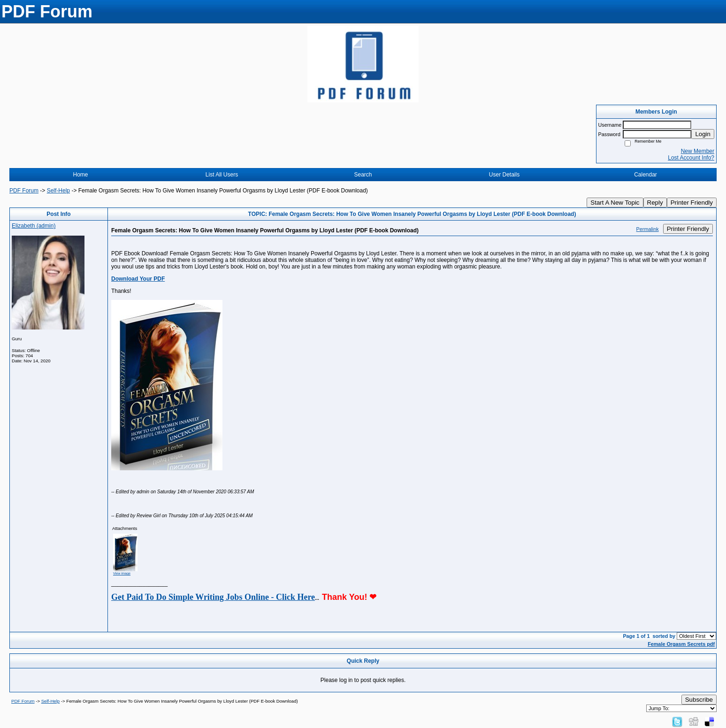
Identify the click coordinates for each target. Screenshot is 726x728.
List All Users (222, 175)
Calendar (646, 175)
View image (122, 573)
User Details (504, 175)
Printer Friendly (692, 203)
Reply (655, 203)
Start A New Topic (615, 203)
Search (363, 175)
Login (703, 134)
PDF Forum (24, 191)
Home (80, 175)
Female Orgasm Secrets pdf (681, 644)
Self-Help (58, 191)
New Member (698, 151)
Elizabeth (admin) (34, 226)
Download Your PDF (138, 279)
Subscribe (699, 700)
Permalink (648, 229)
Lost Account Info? (691, 158)
